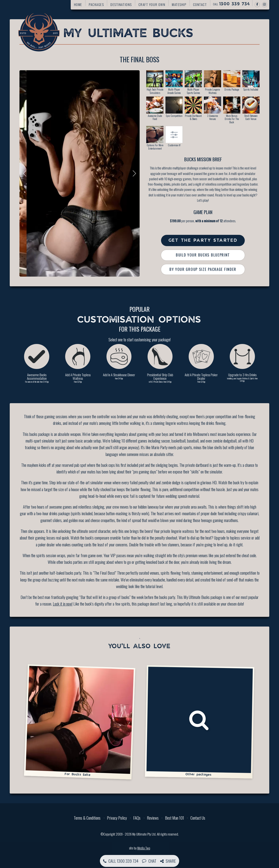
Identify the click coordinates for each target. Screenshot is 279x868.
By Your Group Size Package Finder (203, 269)
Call (231, 4)
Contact (200, 4)
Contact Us (198, 818)
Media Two (144, 848)
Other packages (200, 722)
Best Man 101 (175, 818)
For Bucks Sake (80, 721)
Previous (26, 173)
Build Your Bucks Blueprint (203, 255)
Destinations (121, 4)
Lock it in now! (63, 604)
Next (133, 173)
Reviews (153, 818)
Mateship (179, 4)
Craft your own (152, 4)
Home (78, 4)
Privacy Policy (117, 818)
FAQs (137, 818)
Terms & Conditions (87, 818)
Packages (96, 4)
